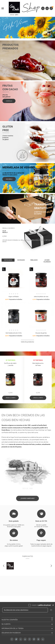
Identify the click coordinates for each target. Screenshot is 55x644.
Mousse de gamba (41, 333)
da (52, 605)
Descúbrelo (9, 179)
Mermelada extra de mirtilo (14, 333)
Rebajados (34, 260)
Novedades (21, 260)
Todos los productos (27, 342)
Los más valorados (47, 261)
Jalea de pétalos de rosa (41, 297)
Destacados (8, 260)
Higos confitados (14, 297)
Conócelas (9, 101)
